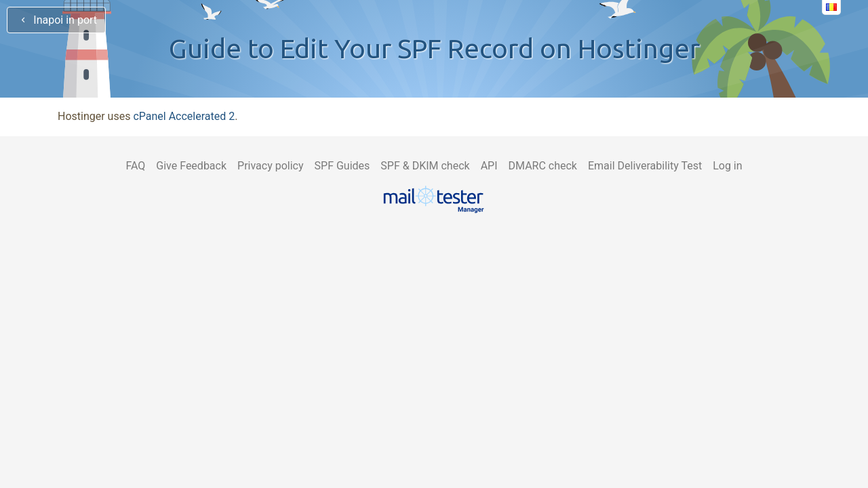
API (489, 166)
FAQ (135, 166)
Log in (727, 166)
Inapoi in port (56, 20)
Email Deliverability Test (645, 166)
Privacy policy (271, 166)
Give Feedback (191, 166)
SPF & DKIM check (425, 166)
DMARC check (543, 166)
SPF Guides (342, 166)
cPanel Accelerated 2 (184, 116)
